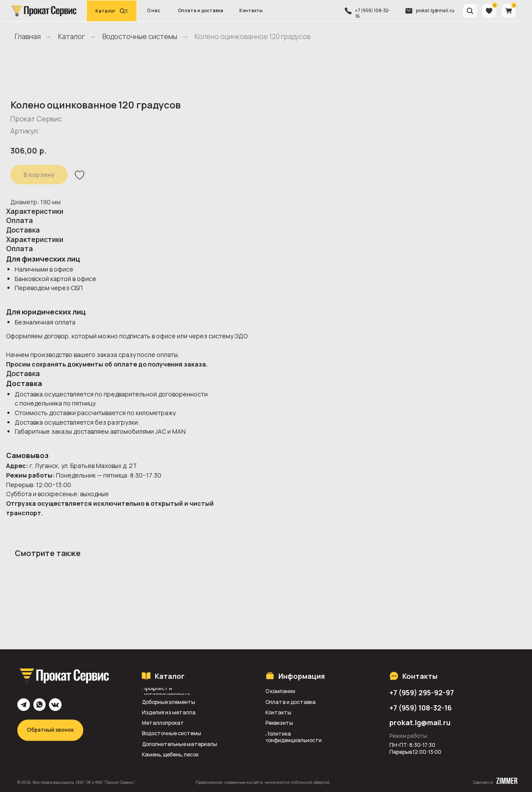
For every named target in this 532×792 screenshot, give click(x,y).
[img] (43, 11)
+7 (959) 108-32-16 (372, 13)
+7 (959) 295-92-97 (422, 693)
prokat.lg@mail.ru (435, 10)
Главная (28, 37)
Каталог (72, 37)
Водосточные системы (140, 37)
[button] (112, 11)
